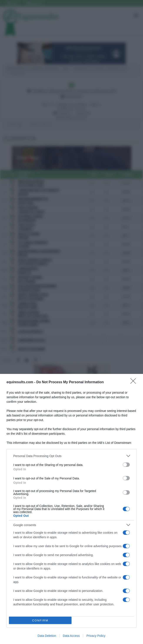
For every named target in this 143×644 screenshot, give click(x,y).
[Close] (135, 382)
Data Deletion (47, 636)
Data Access (71, 636)
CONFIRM (40, 620)
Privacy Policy (96, 636)
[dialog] (71, 509)
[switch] (126, 465)
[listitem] (71, 456)
